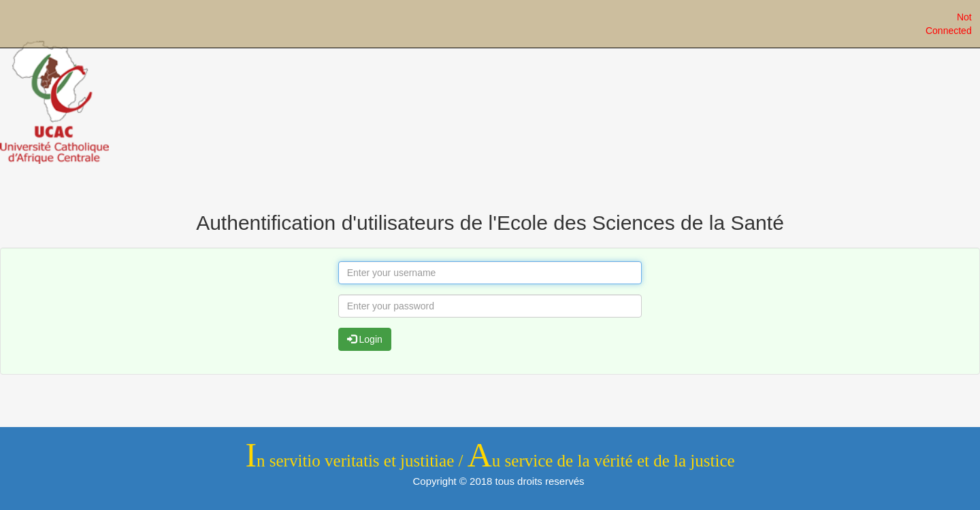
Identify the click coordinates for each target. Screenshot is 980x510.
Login (365, 339)
